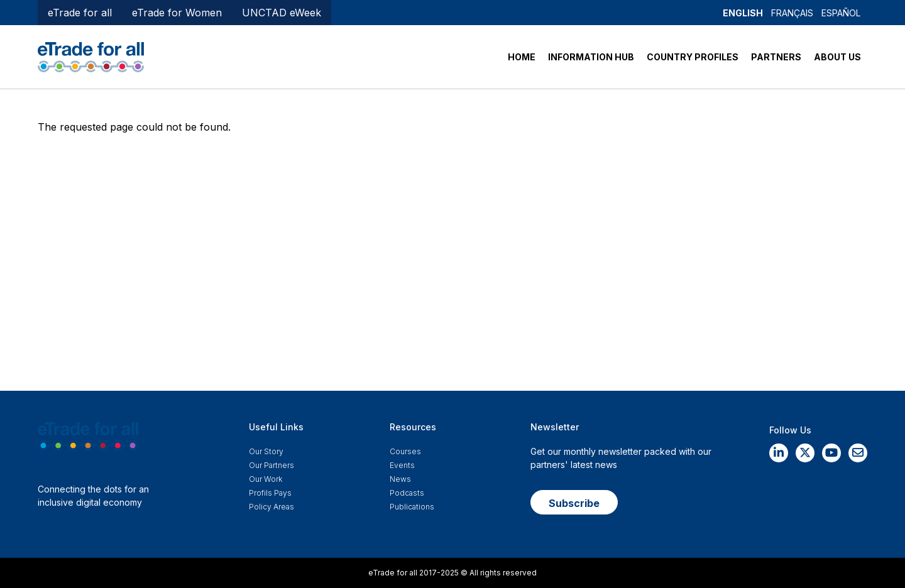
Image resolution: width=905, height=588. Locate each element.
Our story (266, 451)
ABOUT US (837, 57)
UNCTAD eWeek (282, 13)
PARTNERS (776, 57)
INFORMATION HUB (591, 57)
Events (402, 465)
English (743, 13)
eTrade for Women (177, 13)
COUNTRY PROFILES (693, 57)
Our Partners (271, 465)
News (400, 479)
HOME (522, 57)
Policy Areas (271, 507)
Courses (405, 451)
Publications (412, 507)
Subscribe (574, 503)
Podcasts (407, 493)
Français (792, 13)
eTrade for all (80, 13)
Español (841, 13)
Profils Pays (270, 493)
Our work (266, 479)
